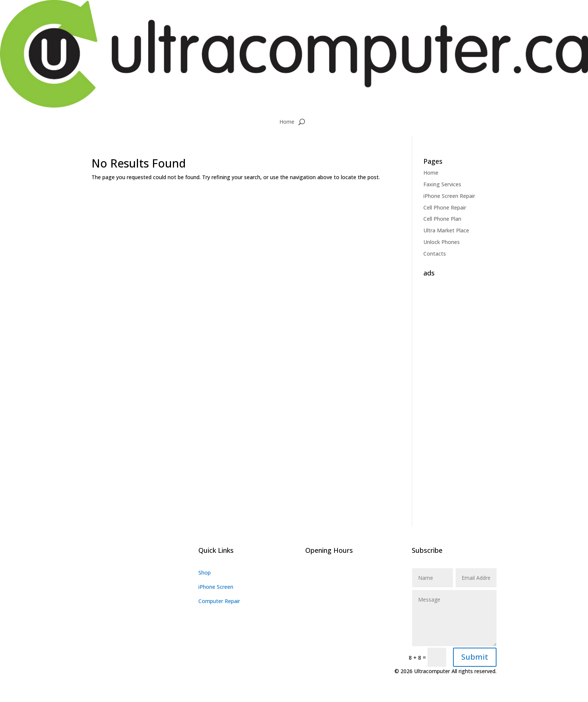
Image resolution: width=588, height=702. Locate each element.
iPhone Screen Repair (449, 196)
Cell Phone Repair (445, 207)
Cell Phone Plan (442, 219)
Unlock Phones (442, 242)
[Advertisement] (460, 392)
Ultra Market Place (446, 230)
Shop (205, 573)
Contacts (435, 254)
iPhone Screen (216, 587)
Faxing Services (442, 184)
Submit (475, 657)
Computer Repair (219, 601)
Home (287, 122)
